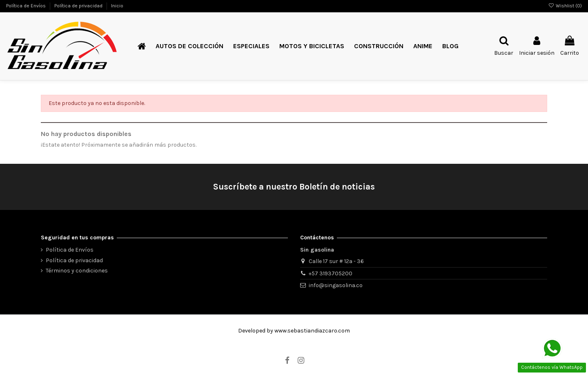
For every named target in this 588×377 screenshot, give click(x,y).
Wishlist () (565, 6)
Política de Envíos (27, 6)
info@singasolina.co (336, 285)
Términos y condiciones (77, 271)
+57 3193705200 (331, 273)
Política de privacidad (79, 6)
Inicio (117, 6)
